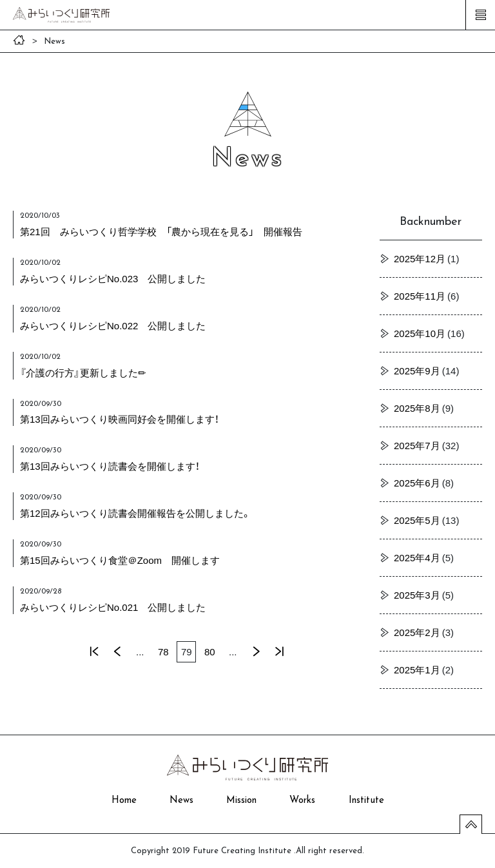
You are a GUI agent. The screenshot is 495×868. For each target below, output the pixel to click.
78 (163, 651)
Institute (366, 801)
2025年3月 (417, 595)
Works (302, 801)
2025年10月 (420, 333)
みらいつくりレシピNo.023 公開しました (113, 278)
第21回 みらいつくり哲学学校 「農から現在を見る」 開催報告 (161, 231)
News (181, 801)
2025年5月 (417, 520)
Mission (241, 801)
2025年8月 (417, 408)
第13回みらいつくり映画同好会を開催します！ (120, 419)
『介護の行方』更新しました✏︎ (83, 372)
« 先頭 (93, 652)
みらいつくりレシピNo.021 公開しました (113, 607)
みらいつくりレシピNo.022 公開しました (113, 325)
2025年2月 (417, 632)
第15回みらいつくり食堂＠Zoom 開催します (120, 560)
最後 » (279, 652)
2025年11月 (420, 296)
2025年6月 (417, 483)
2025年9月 (417, 371)
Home (124, 801)
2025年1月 (417, 670)
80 (210, 651)
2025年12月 (420, 258)
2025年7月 (417, 445)
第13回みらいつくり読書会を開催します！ (110, 466)
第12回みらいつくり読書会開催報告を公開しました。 (135, 513)
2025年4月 (417, 557)
